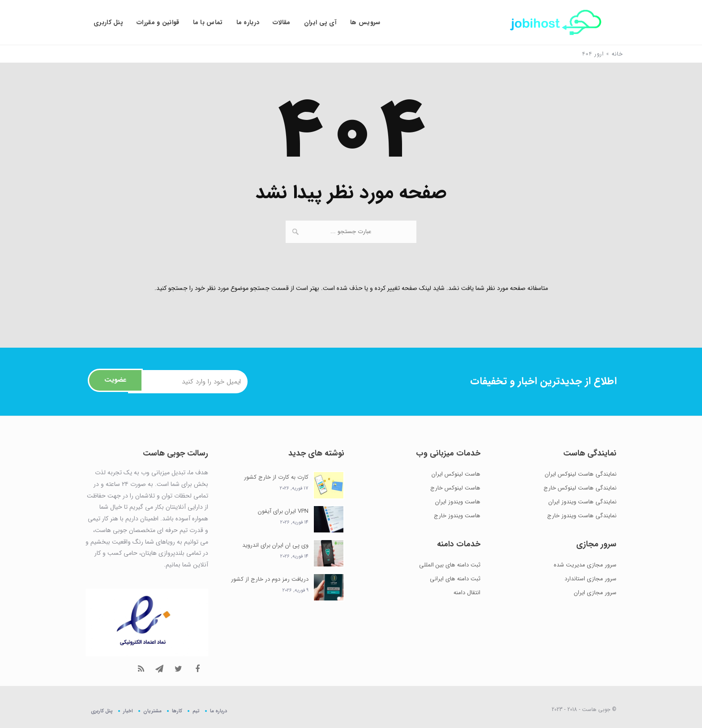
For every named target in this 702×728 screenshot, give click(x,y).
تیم (196, 711)
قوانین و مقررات (158, 22)
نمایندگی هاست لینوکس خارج (580, 488)
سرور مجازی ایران (595, 593)
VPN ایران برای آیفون (283, 511)
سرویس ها (365, 22)
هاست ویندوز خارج (457, 516)
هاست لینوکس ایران (456, 474)
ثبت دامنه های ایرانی (455, 579)
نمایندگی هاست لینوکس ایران (581, 474)
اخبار (128, 711)
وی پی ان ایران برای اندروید (275, 545)
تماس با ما (208, 22)
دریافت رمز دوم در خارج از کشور (270, 579)
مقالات (282, 22)
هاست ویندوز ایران (458, 502)
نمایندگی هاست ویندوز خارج (582, 516)
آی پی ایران (320, 22)
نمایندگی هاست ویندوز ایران (582, 502)
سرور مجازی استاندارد (591, 579)
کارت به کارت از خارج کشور (276, 477)
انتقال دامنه (467, 593)
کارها (177, 711)
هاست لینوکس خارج (455, 488)
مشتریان (152, 711)
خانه (617, 54)
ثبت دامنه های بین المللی (450, 565)
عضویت (115, 381)
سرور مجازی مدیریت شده (585, 565)
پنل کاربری (108, 22)
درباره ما (248, 22)
